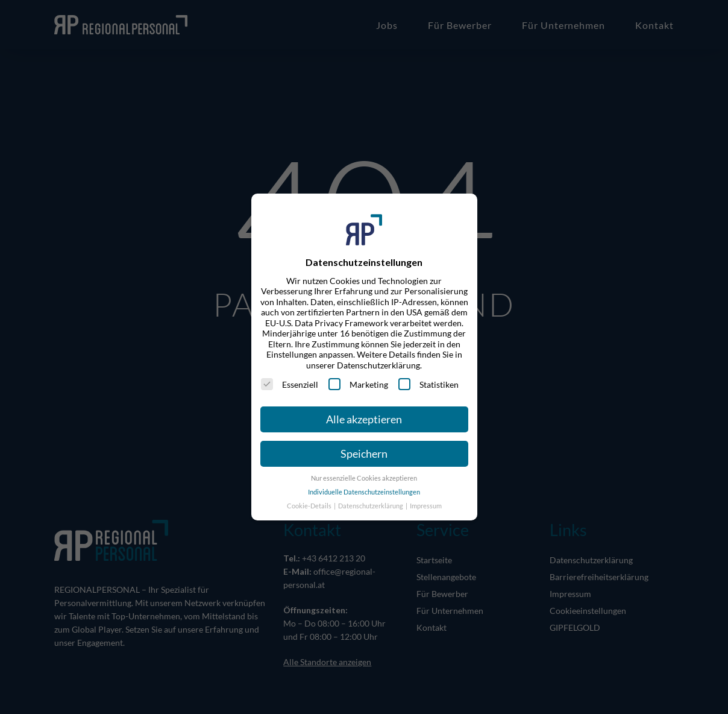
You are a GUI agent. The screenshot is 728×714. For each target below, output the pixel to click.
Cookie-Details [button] (310, 506)
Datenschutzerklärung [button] (371, 506)
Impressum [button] (426, 506)
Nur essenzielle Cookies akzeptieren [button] (364, 478)
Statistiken (428, 384)
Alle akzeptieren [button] (364, 419)
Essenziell (290, 384)
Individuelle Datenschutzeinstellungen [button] (364, 492)
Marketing (358, 384)
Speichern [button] (364, 454)
